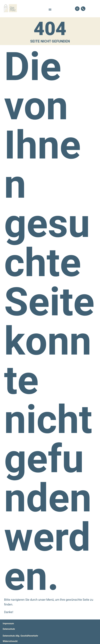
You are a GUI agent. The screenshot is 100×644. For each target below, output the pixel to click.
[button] (50, 9)
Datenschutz (9, 629)
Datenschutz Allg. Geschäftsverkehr (20, 636)
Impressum (8, 624)
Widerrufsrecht (10, 641)
